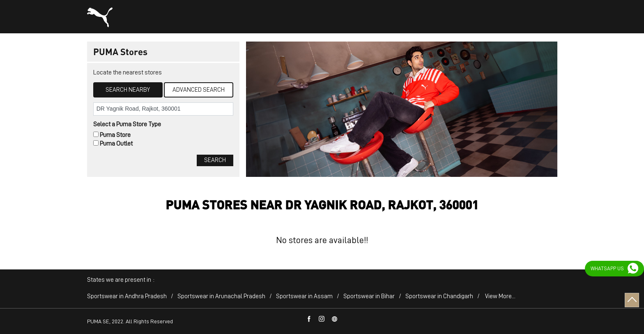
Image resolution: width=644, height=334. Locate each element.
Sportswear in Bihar (369, 296)
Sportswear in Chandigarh (439, 296)
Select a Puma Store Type (127, 124)
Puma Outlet (116, 144)
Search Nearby (128, 90)
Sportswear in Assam (304, 296)
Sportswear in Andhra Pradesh (127, 296)
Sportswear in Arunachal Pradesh (221, 296)
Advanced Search (199, 90)
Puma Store (115, 135)
